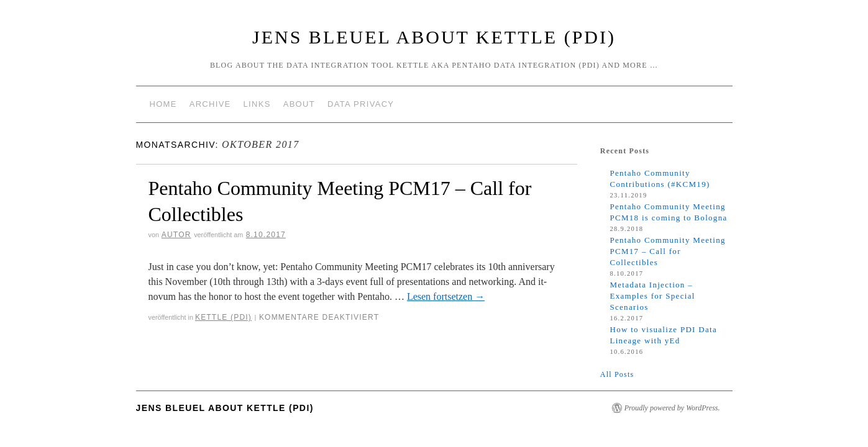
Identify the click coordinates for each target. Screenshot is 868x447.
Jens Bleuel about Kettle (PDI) (434, 37)
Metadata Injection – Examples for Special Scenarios (652, 296)
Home (163, 104)
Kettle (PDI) (223, 317)
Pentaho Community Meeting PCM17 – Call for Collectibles (667, 251)
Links (257, 104)
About (299, 104)
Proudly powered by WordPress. (672, 408)
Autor (176, 235)
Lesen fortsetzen (446, 296)
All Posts (617, 374)
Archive (210, 104)
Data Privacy (361, 104)
